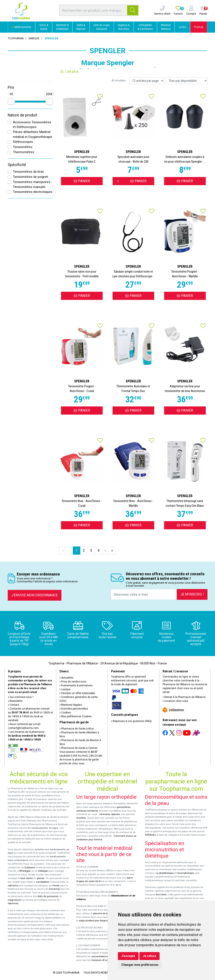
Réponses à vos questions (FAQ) (131, 721)
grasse (40, 878)
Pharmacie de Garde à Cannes (79, 748)
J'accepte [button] (128, 956)
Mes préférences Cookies (76, 716)
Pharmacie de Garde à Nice (77, 729)
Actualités (66, 678)
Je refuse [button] (149, 956)
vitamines (13, 903)
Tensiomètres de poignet (30, 177)
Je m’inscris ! (192, 594)
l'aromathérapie (185, 873)
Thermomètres (24, 152)
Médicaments (21, 27)
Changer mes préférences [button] (140, 965)
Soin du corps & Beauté (102, 27)
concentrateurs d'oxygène (106, 956)
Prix (11, 87)
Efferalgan (25, 871)
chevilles (81, 818)
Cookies (65, 713)
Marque (34, 38)
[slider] (11, 102)
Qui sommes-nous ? (21, 697)
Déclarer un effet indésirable (77, 693)
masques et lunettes (102, 960)
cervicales (105, 814)
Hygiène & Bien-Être (124, 27)
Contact (14, 705)
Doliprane (30, 868)
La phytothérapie (165, 873)
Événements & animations (76, 685)
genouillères (124, 807)
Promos (199, 27)
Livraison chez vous (175, 701)
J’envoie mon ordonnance (35, 595)
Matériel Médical (166, 27)
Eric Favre (161, 895)
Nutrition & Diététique (62, 27)
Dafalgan (43, 871)
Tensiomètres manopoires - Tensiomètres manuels (33, 184)
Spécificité (17, 165)
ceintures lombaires (87, 811)
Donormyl (54, 889)
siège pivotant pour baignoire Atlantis (99, 921)
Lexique (65, 689)
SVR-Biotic (150, 835)
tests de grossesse (48, 896)
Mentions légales (71, 705)
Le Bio (182, 27)
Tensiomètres (23, 147)
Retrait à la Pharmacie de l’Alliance (184, 697)
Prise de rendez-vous (73, 682)
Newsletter (15, 701)
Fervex (56, 886)
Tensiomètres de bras (28, 172)
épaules (116, 814)
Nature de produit (22, 115)
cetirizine (13, 886)
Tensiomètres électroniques (33, 192)
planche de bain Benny (106, 914)
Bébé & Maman (81, 27)
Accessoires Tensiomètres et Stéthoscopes (32, 125)
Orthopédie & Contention (145, 27)
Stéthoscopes (23, 142)
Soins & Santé (44, 27)
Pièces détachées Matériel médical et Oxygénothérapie (33, 134)
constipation (43, 882)
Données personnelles (74, 709)
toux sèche (27, 878)
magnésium (15, 900)
